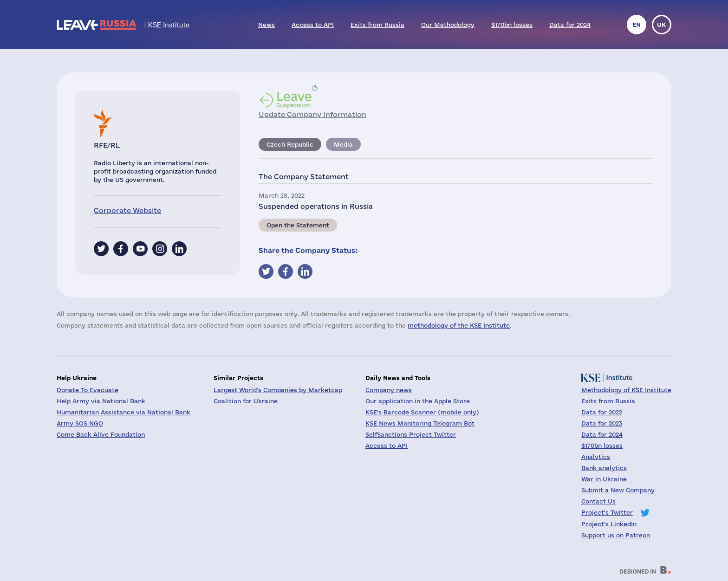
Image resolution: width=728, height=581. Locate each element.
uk (662, 25)
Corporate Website (127, 210)
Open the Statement (298, 225)
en (637, 25)
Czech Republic (290, 144)
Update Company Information (312, 114)
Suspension (294, 99)
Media (343, 144)
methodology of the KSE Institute (459, 325)
